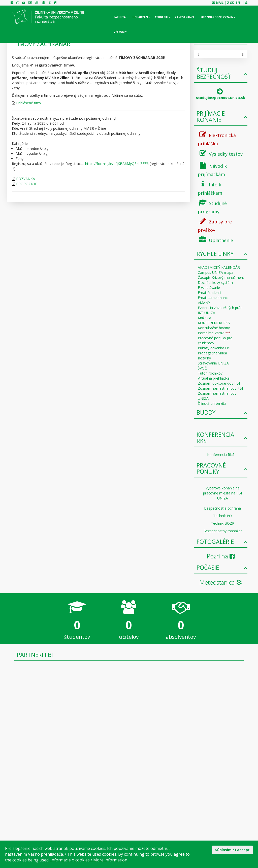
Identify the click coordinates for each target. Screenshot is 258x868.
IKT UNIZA (206, 313)
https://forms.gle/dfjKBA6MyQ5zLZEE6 (117, 164)
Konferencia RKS (221, 455)
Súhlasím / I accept (232, 850)
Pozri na (221, 556)
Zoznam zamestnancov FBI (220, 388)
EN (238, 3)
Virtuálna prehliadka (214, 378)
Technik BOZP (223, 523)
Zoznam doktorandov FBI (219, 383)
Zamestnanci (184, 17)
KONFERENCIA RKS (214, 323)
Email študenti (209, 293)
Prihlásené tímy (29, 103)
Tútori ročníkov (210, 373)
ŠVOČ (202, 368)
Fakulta (120, 17)
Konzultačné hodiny (214, 328)
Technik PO (222, 516)
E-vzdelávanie (209, 288)
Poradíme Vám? (214, 333)
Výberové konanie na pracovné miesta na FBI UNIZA (222, 493)
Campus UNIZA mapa (216, 272)
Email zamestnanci (213, 298)
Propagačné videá (212, 353)
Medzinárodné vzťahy (217, 17)
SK (232, 3)
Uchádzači (140, 17)
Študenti (161, 17)
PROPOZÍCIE (27, 184)
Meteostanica (221, 582)
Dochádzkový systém (215, 282)
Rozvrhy (204, 358)
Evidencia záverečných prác (220, 308)
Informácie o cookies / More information (89, 860)
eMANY (204, 303)
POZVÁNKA (26, 179)
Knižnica (204, 318)
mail (220, 3)
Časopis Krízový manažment (221, 277)
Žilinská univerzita (212, 403)
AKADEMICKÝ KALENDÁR (219, 267)
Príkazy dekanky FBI (214, 348)
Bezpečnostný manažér (223, 531)
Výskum (119, 32)
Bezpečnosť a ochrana (222, 508)
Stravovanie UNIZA (213, 363)
